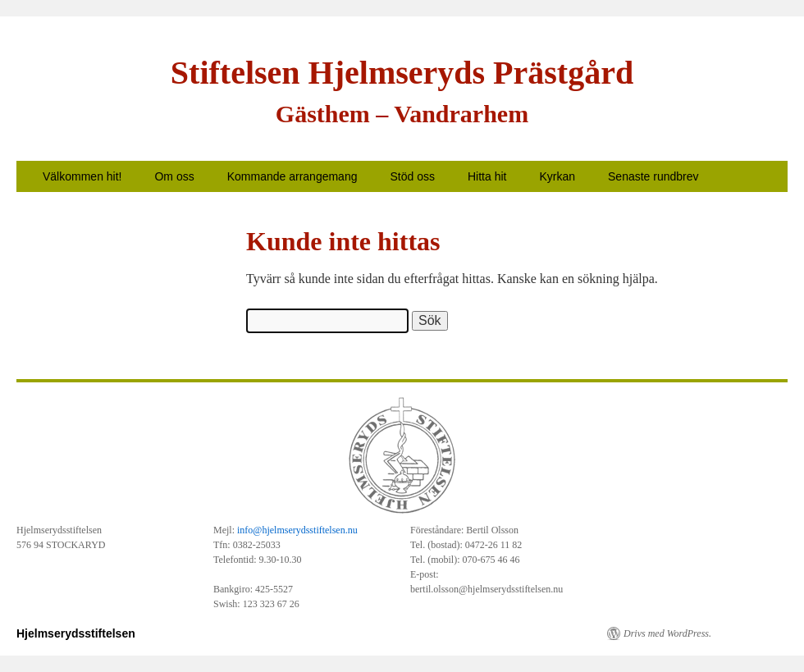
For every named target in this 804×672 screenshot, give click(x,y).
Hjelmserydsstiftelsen (76, 633)
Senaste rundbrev (653, 176)
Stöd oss (412, 176)
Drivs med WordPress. (667, 633)
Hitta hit (487, 176)
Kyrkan (557, 176)
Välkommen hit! (82, 176)
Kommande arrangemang (292, 176)
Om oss (174, 176)
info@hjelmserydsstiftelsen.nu (297, 530)
